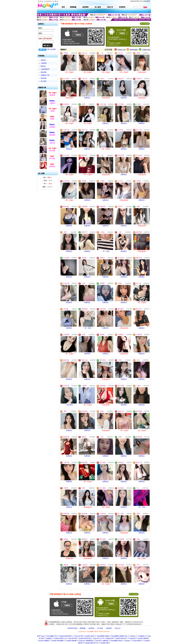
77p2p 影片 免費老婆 (101, 641)
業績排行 (44, 60)
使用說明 (109, 628)
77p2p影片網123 (59, 638)
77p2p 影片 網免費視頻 (86, 641)
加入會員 (100, 628)
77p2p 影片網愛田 (43, 641)
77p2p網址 (48, 638)
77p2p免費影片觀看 (102, 636)
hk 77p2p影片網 (108, 638)
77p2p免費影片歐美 (116, 641)
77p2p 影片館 (78, 636)
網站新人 (44, 66)
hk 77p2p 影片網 (71, 638)
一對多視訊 (69, 405)
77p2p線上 (127, 641)
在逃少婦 (52, 143)
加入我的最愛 (145, 1)
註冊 (48, 49)
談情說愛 (44, 78)
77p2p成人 (133, 636)
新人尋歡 (52, 158)
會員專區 (91, 628)
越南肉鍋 (52, 166)
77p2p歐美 (141, 636)
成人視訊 (44, 81)
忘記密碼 (53, 49)
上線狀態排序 (45, 69)
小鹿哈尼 (52, 103)
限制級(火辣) (122, 50)
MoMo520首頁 (135, 1)
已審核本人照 (45, 75)
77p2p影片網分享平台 (91, 643)
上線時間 (44, 63)
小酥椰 (52, 111)
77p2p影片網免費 (71, 641)
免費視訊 (87, 98)
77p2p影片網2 (104, 643)
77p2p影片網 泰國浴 (57, 641)
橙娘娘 (52, 119)
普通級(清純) (146, 50)
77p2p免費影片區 (51, 636)
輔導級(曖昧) (134, 50)
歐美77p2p (41, 636)
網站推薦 (44, 72)
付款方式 (118, 628)
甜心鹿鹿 (52, 150)
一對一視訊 (106, 251)
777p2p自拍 (131, 638)
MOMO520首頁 (72, 628)
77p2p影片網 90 (89, 636)
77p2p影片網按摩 (142, 638)
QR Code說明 (145, 24)
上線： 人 (47, 177)
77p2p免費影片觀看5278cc (119, 636)
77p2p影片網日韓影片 (65, 636)
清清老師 (52, 127)
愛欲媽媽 (52, 135)
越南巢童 (52, 95)
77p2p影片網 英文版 (84, 638)
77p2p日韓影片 (137, 641)
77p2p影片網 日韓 (120, 638)
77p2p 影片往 (97, 638)
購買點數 (82, 628)
